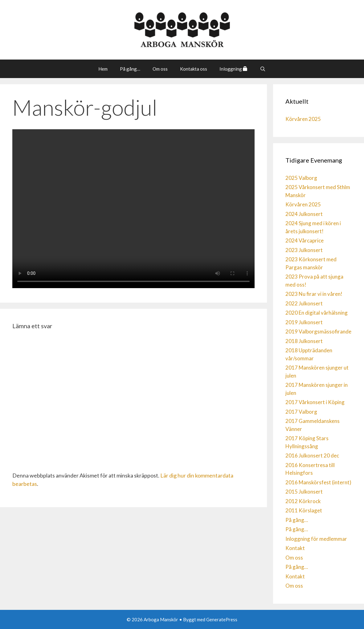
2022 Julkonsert (304, 303)
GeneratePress (222, 619)
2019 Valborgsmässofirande (318, 331)
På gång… (130, 69)
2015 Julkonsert (304, 492)
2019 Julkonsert (304, 322)
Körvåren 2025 (303, 119)
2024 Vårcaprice (305, 240)
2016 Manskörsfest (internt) (318, 482)
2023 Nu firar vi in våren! (314, 294)
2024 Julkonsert (304, 214)
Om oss (160, 69)
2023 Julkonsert (304, 250)
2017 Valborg (301, 412)
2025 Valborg (301, 178)
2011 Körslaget (304, 510)
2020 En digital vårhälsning (317, 313)
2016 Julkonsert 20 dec (312, 455)
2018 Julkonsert (304, 341)
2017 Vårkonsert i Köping (315, 402)
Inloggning (233, 69)
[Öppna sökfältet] (263, 69)
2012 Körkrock (303, 501)
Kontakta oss (194, 69)
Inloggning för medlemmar (316, 539)
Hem (103, 69)
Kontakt (295, 548)
